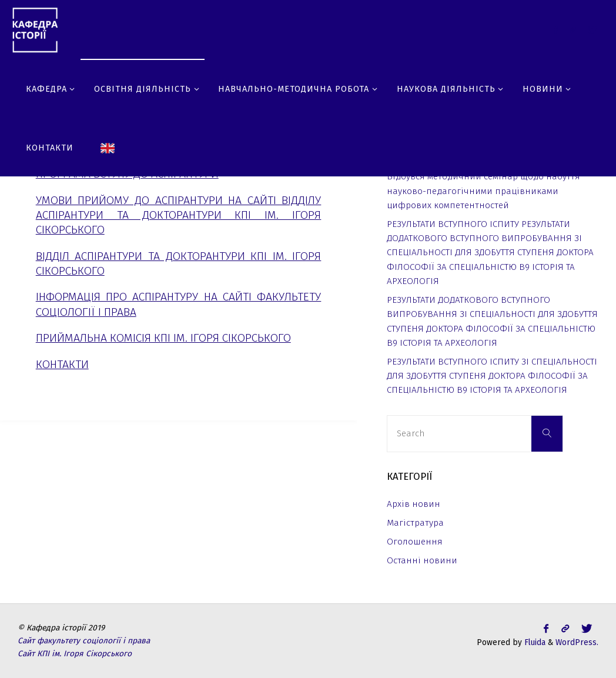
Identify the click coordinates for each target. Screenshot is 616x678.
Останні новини (422, 560)
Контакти (62, 364)
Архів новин (414, 504)
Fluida (534, 642)
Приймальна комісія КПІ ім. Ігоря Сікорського (163, 338)
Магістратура (415, 523)
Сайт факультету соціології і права (84, 641)
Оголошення (415, 542)
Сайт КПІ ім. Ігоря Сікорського (75, 654)
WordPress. (577, 642)
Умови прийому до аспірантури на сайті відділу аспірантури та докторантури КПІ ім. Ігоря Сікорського (179, 215)
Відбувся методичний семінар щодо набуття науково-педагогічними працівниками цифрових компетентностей (483, 191)
